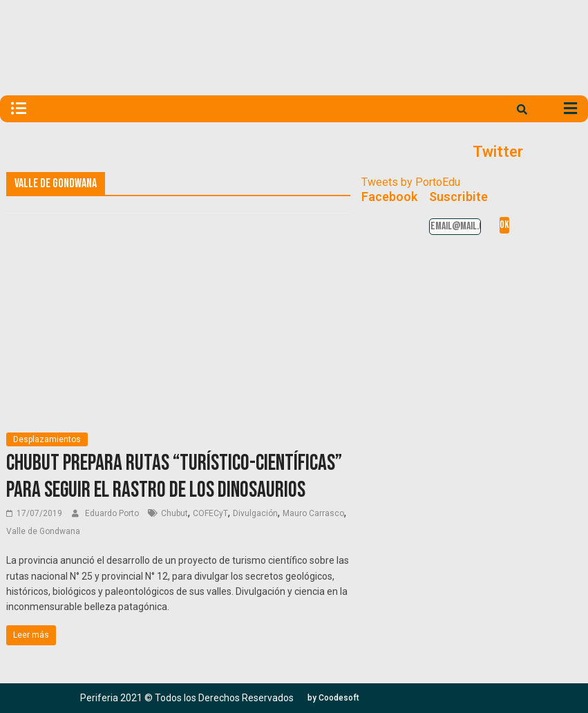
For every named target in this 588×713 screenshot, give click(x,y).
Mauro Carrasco (313, 513)
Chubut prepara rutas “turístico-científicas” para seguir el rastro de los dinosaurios (174, 476)
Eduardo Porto (113, 513)
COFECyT (210, 513)
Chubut (174, 513)
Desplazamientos (47, 439)
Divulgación (255, 513)
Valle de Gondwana (43, 531)
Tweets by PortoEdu (411, 182)
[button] (333, 698)
